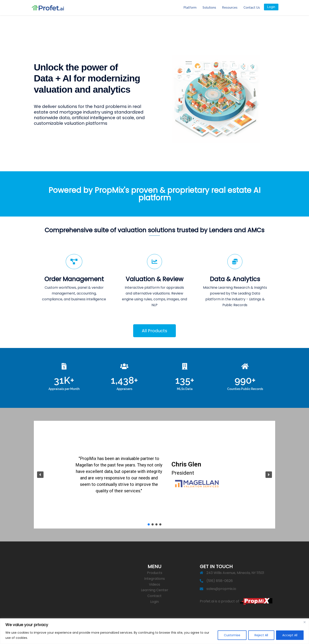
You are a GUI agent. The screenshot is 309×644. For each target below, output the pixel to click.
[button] (40, 475)
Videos (154, 584)
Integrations (154, 579)
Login (271, 7)
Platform (190, 8)
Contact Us (252, 8)
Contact (154, 596)
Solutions (209, 8)
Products (155, 573)
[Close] (304, 622)
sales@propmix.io (221, 589)
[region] (154, 631)
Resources (230, 8)
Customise (232, 635)
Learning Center (155, 590)
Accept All (290, 635)
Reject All (261, 635)
